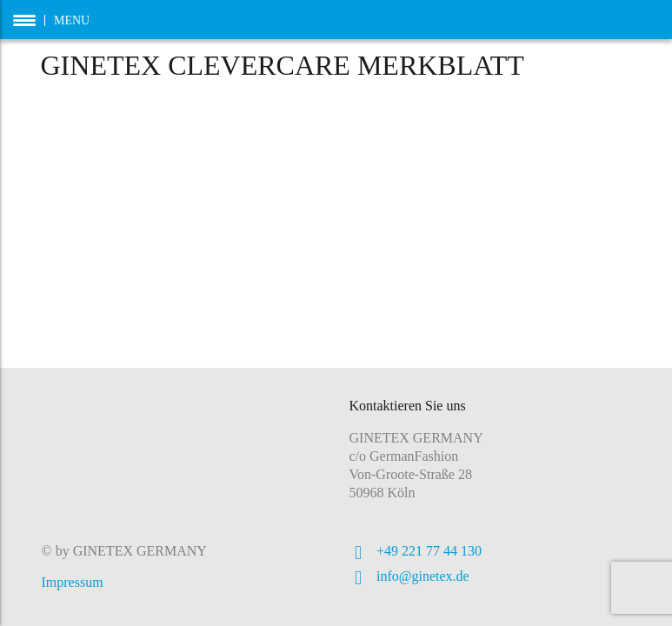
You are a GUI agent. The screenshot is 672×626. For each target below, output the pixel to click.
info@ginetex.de (423, 576)
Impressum (73, 582)
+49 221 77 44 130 (429, 551)
